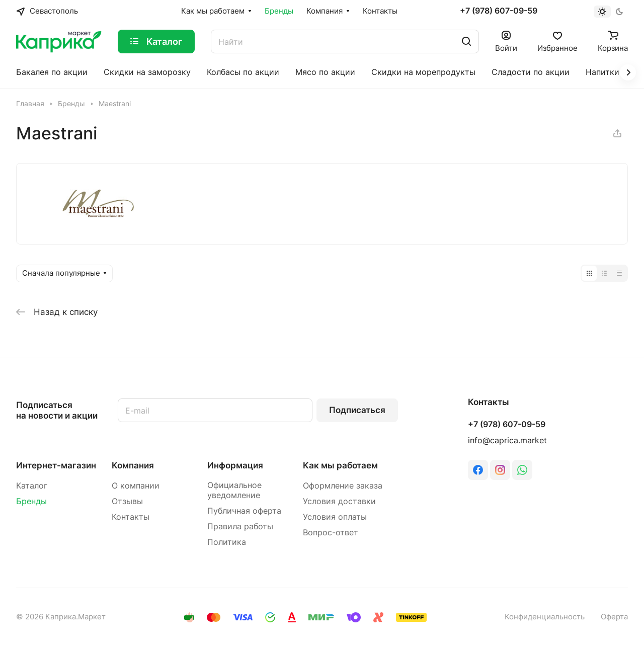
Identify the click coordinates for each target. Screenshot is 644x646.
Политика (227, 542)
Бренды (31, 501)
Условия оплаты (335, 517)
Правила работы (240, 527)
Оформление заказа (343, 486)
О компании (136, 486)
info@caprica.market (507, 440)
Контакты (131, 517)
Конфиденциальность (545, 617)
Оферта (614, 617)
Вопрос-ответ (331, 533)
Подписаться (357, 410)
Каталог (32, 486)
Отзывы (127, 501)
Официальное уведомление (234, 490)
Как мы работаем (340, 465)
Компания (133, 465)
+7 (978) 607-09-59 (499, 11)
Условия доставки (339, 501)
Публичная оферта (244, 511)
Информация (235, 465)
